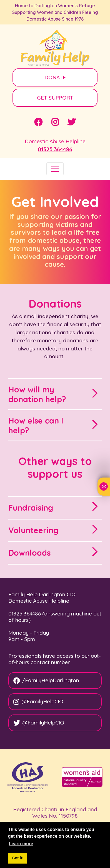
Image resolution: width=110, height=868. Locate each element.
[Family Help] (55, 48)
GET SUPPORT (55, 98)
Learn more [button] (21, 844)
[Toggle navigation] (55, 169)
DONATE (55, 77)
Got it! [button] (17, 858)
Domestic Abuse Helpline (55, 141)
